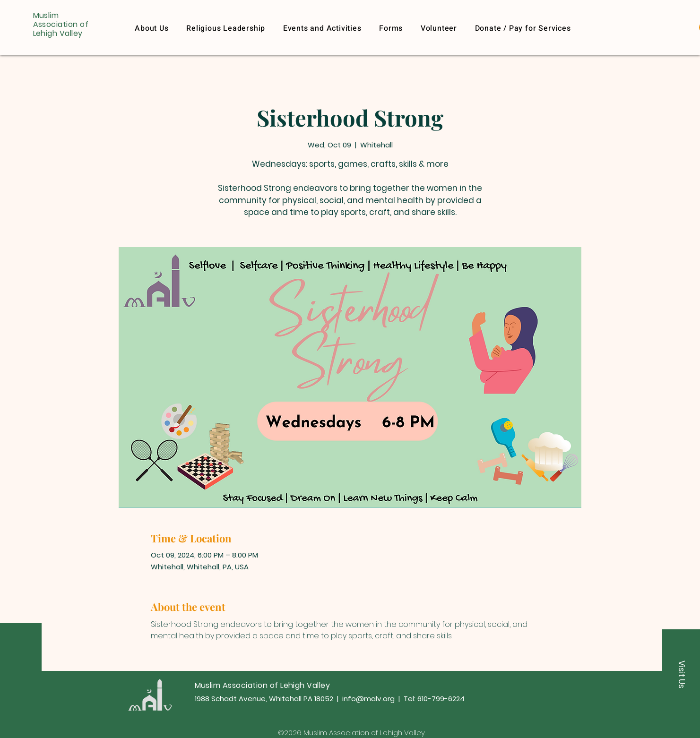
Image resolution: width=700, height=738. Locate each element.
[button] (523, 28)
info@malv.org (368, 699)
